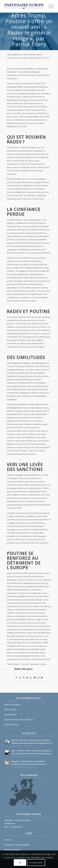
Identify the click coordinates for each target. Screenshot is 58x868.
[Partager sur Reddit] (38, 678)
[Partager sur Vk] (35, 678)
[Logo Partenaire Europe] (24, 6)
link (47, 58)
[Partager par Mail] (42, 678)
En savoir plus (36, 863)
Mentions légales (12, 850)
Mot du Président (12, 705)
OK (20, 863)
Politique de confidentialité (17, 845)
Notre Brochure (12, 724)
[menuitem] (49, 6)
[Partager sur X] (20, 678)
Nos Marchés (11, 715)
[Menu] (49, 6)
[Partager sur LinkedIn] (27, 678)
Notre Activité (11, 709)
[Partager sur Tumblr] (31, 678)
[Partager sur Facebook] (16, 678)
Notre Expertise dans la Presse (19, 720)
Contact (8, 840)
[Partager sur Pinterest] (24, 678)
